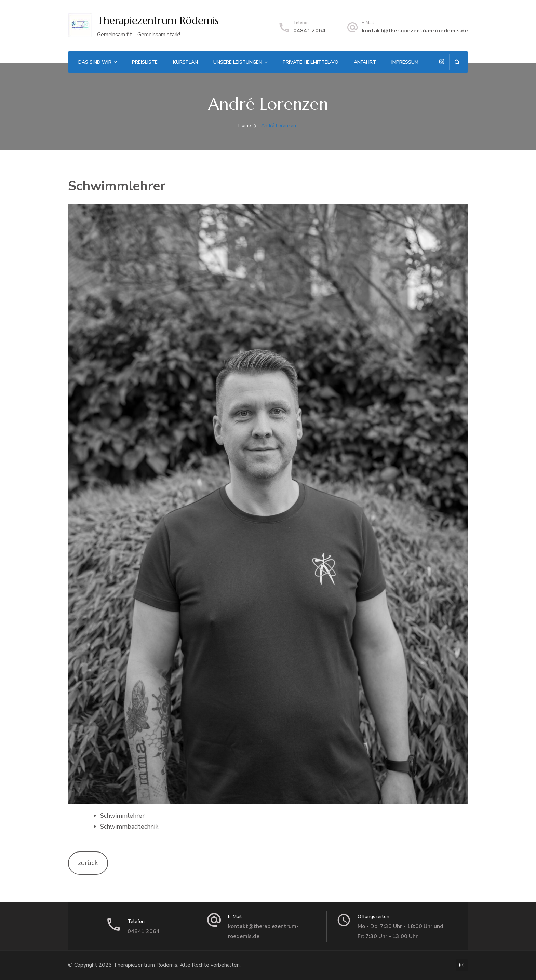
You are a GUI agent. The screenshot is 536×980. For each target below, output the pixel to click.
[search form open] (457, 62)
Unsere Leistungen (238, 62)
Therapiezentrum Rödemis (158, 20)
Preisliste (145, 62)
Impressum (405, 62)
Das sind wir (95, 62)
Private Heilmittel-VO (311, 62)
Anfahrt (365, 62)
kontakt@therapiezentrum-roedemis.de (415, 31)
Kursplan (185, 62)
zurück (88, 863)
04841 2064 (309, 31)
